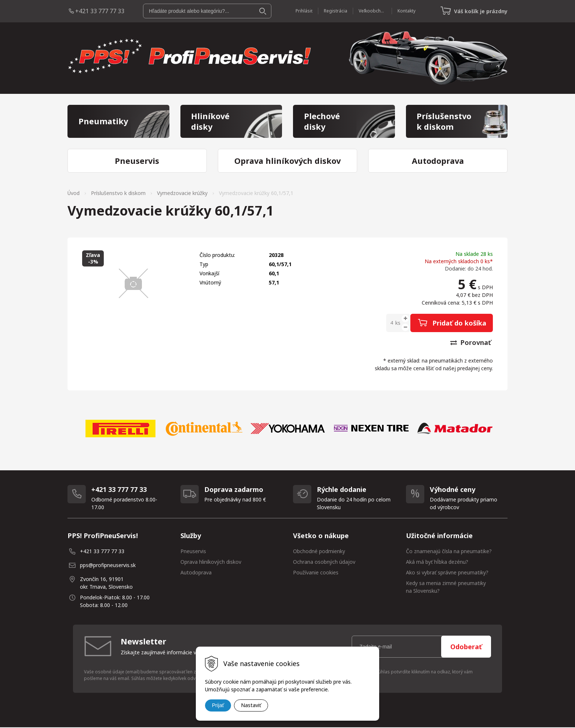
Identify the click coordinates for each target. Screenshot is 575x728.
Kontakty (406, 11)
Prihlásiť (304, 11)
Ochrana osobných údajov (324, 562)
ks (398, 323)
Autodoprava (196, 573)
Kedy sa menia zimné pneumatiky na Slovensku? (446, 588)
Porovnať (471, 343)
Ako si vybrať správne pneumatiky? (447, 573)
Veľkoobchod (372, 11)
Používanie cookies (316, 573)
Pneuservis (193, 552)
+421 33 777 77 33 (100, 11)
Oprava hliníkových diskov (211, 562)
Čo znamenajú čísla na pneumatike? (449, 552)
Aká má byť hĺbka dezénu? (437, 562)
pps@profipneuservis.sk (108, 566)
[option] (120, 429)
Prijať (218, 705)
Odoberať (466, 647)
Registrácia (335, 11)
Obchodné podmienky (319, 552)
